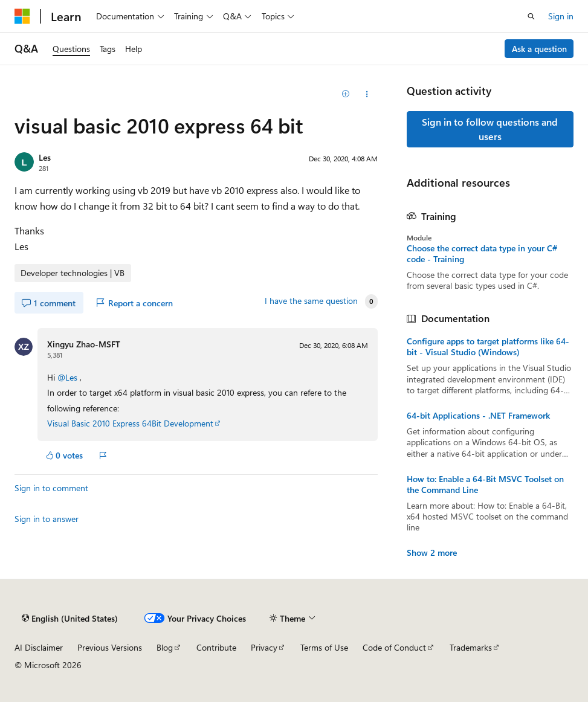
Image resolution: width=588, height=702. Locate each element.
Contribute (216, 647)
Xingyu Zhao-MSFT (84, 344)
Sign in (561, 16)
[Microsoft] (22, 16)
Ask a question (539, 49)
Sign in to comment (51, 488)
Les (45, 157)
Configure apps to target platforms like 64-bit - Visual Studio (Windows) (488, 347)
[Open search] (531, 16)
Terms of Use (324, 647)
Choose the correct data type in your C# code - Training (482, 254)
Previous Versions (110, 647)
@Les (69, 377)
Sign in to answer (47, 519)
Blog (165, 647)
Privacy (264, 647)
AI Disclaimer (39, 647)
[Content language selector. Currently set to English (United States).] (70, 618)
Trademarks (471, 647)
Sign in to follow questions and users (490, 129)
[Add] (345, 94)
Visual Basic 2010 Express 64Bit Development (130, 423)
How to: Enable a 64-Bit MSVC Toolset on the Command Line (485, 485)
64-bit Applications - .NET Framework (478, 416)
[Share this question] (367, 94)
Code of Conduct (394, 647)
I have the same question (311, 301)
